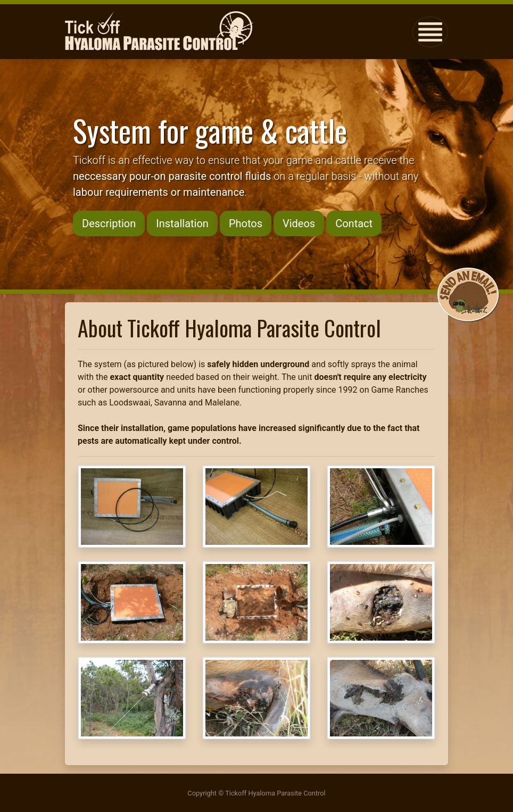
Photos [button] (246, 223)
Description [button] (109, 223)
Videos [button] (299, 223)
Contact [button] (354, 223)
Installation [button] (182, 223)
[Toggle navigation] (430, 32)
